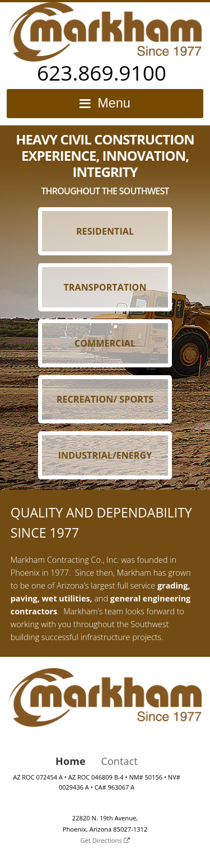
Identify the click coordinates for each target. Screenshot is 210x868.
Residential (105, 231)
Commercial (105, 343)
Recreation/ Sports (105, 399)
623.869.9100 (102, 73)
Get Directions (105, 840)
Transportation (105, 287)
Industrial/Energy (105, 455)
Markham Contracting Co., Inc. (105, 32)
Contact (120, 761)
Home (71, 761)
